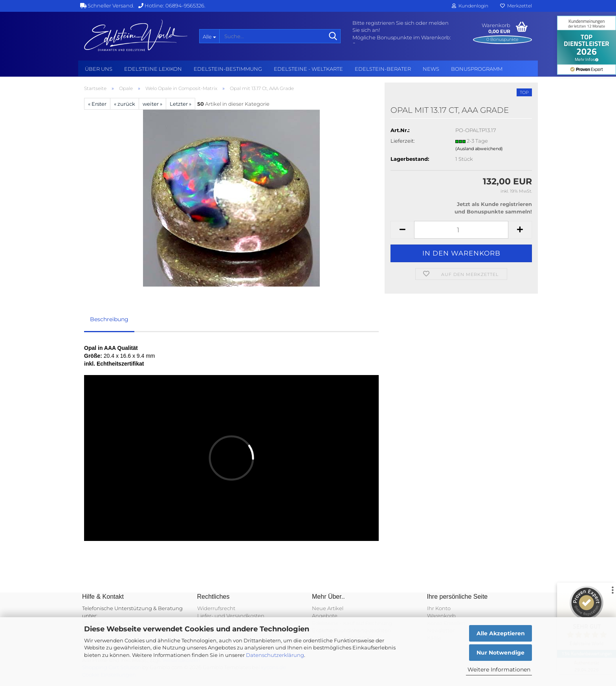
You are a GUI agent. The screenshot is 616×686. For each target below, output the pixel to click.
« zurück (125, 104)
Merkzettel (516, 6)
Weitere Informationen (499, 669)
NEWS (431, 69)
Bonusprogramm (477, 69)
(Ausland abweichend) (479, 149)
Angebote (325, 616)
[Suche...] (209, 36)
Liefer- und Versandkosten (231, 616)
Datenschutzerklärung (275, 655)
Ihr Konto (439, 608)
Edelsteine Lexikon (153, 69)
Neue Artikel (328, 608)
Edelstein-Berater (383, 69)
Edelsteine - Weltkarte (308, 69)
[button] (402, 230)
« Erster (97, 104)
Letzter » (181, 104)
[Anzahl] (461, 230)
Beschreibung (109, 319)
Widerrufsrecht (216, 608)
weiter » (152, 104)
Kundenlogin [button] (470, 6)
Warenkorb (441, 616)
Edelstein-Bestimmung (228, 69)
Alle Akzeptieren (501, 633)
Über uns (99, 69)
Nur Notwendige (500, 653)
